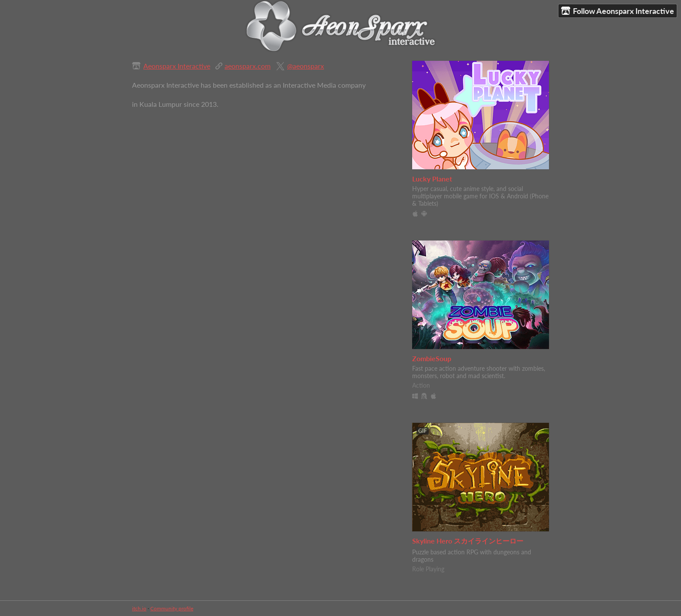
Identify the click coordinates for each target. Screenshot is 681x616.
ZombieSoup (432, 358)
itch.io (139, 608)
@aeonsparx (306, 66)
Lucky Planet (432, 179)
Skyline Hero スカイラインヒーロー (468, 541)
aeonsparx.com (248, 66)
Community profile (172, 608)
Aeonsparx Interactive (177, 66)
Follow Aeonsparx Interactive (618, 11)
